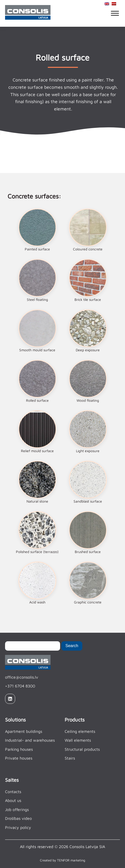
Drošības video (18, 818)
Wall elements (78, 740)
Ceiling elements (80, 731)
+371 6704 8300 (20, 686)
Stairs (70, 758)
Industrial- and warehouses (30, 740)
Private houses (19, 758)
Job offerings (17, 809)
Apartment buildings (24, 731)
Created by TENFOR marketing (63, 860)
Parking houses (19, 749)
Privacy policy (18, 827)
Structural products (82, 749)
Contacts (13, 792)
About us (13, 800)
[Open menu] (115, 13)
